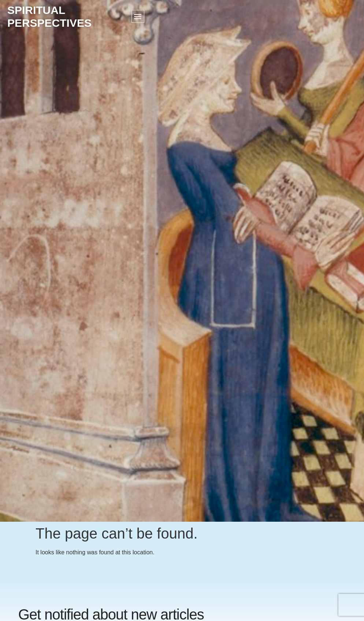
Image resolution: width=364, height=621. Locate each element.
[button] (138, 16)
